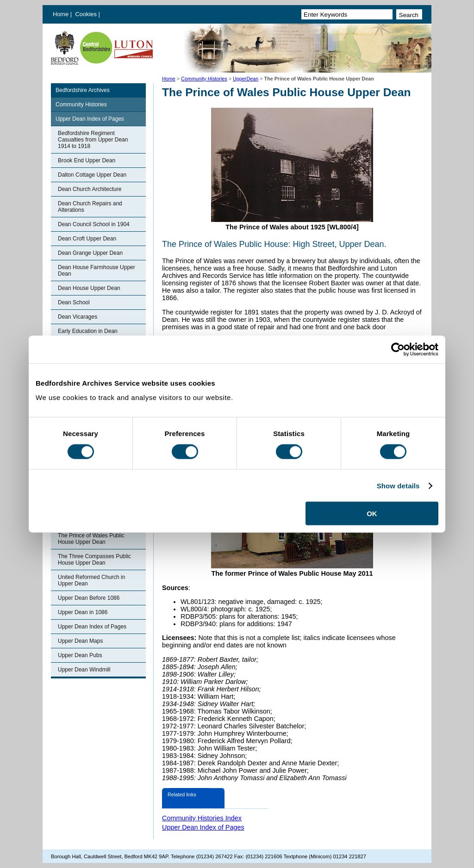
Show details (398, 485)
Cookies (87, 14)
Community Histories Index (202, 818)
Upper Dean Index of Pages (90, 119)
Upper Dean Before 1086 (89, 598)
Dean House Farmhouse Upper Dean (97, 271)
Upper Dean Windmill (84, 670)
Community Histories (204, 79)
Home (61, 14)
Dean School (74, 302)
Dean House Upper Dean (89, 288)
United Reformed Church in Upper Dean (91, 580)
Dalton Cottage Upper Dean (92, 175)
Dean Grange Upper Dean (90, 253)
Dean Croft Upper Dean (87, 239)
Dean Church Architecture (90, 189)
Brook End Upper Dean (87, 160)
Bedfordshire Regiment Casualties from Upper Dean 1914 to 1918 (93, 140)
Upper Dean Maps (80, 641)
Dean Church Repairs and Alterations (90, 207)
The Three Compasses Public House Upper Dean (94, 560)
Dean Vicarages (78, 317)
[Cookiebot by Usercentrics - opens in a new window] (398, 349)
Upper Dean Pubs (80, 655)
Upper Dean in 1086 (83, 612)
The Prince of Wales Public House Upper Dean (91, 539)
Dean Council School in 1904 (94, 224)
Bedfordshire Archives (83, 90)
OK (372, 514)
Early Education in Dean (88, 331)
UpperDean (246, 79)
